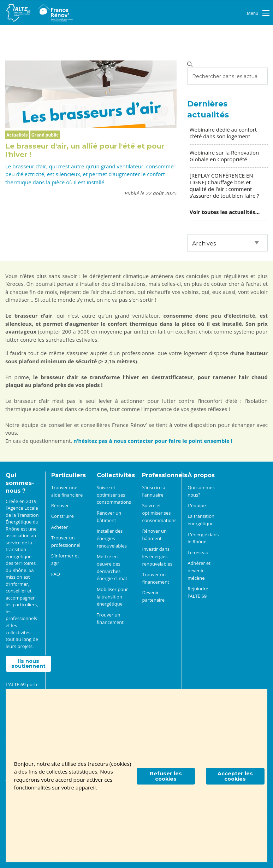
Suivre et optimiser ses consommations (114, 495)
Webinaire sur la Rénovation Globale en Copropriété (224, 156)
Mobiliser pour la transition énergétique (112, 597)
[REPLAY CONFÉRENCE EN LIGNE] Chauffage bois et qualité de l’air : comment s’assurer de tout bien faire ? (224, 186)
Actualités (17, 135)
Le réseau (198, 552)
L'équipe (197, 505)
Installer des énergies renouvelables (112, 538)
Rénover (60, 505)
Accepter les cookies (235, 776)
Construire (63, 516)
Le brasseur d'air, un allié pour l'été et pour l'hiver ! (85, 150)
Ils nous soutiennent (28, 664)
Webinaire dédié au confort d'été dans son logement (223, 133)
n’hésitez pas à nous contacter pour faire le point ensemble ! (153, 441)
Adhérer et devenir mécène (199, 571)
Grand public (45, 135)
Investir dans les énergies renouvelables (157, 556)
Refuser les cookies (166, 776)
